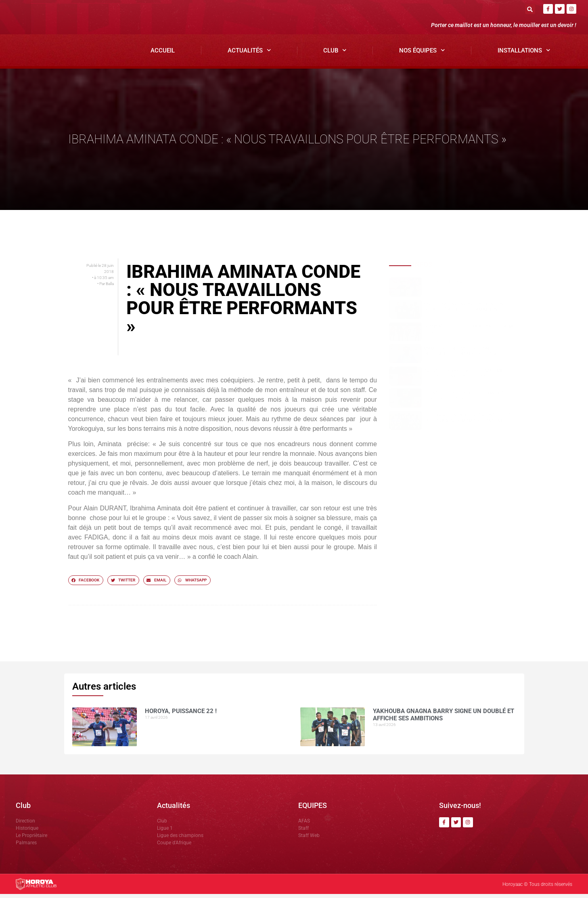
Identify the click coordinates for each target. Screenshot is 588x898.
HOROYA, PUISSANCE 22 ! (450, 286)
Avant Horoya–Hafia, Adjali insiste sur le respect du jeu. (465, 400)
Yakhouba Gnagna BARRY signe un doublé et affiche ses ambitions (463, 311)
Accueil (163, 54)
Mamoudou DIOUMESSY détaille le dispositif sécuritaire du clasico (463, 355)
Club (335, 54)
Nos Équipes (422, 54)
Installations (524, 54)
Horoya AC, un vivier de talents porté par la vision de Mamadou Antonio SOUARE (469, 425)
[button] (530, 9)
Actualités (249, 54)
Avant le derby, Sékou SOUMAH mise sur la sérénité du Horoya (465, 377)
